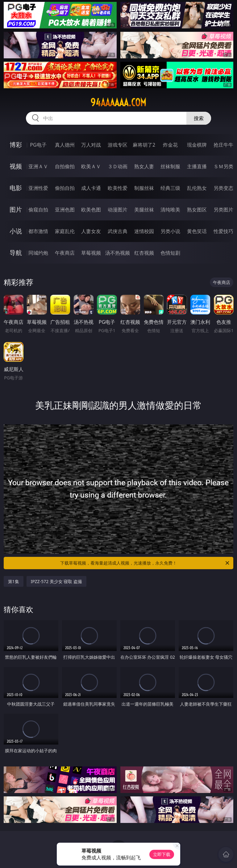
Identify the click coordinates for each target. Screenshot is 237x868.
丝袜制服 (170, 166)
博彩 (16, 145)
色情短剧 (170, 253)
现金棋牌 (197, 145)
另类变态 (223, 188)
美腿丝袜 (144, 210)
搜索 (199, 118)
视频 (16, 166)
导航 (16, 253)
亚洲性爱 (38, 188)
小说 (16, 231)
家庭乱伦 (65, 231)
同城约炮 (38, 253)
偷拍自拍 (65, 188)
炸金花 (170, 145)
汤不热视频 (118, 253)
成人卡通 (91, 188)
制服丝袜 (144, 188)
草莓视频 (91, 253)
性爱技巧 (223, 231)
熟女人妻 (144, 166)
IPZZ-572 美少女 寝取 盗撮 (57, 581)
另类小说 (170, 231)
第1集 (14, 581)
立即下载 (162, 854)
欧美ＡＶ (91, 166)
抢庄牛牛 (223, 145)
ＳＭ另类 (223, 166)
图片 (16, 209)
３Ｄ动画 (118, 166)
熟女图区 (197, 210)
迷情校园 (144, 231)
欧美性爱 (118, 188)
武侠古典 (118, 231)
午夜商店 (65, 253)
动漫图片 (118, 210)
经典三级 (170, 188)
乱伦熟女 (197, 188)
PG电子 (38, 145)
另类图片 (223, 210)
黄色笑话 (197, 231)
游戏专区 (118, 145)
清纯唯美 (170, 210)
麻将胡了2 (144, 145)
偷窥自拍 (38, 210)
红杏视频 (144, 253)
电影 (16, 188)
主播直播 (197, 166)
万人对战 (91, 145)
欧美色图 (91, 210)
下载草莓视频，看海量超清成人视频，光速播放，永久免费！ (145, 563)
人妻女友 (91, 231)
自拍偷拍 (65, 166)
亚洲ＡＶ (38, 166)
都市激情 (38, 231)
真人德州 (65, 145)
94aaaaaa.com (118, 102)
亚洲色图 (65, 210)
